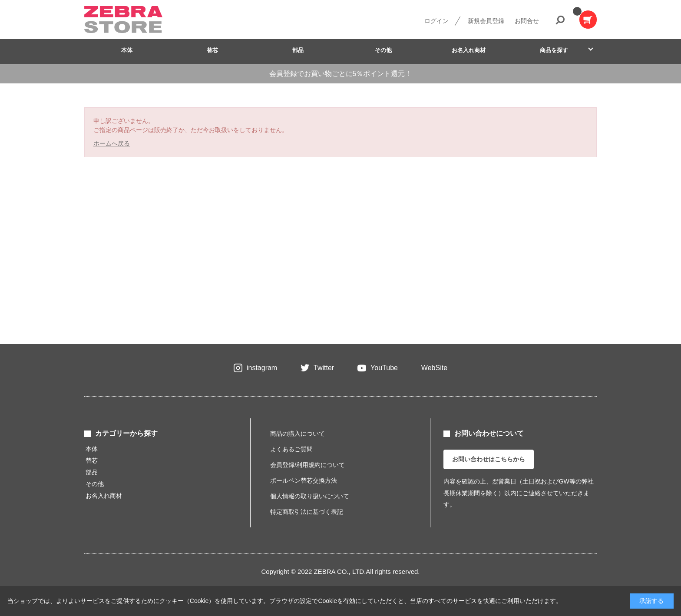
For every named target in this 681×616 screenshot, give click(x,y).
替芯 (212, 50)
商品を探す (554, 50)
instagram (262, 368)
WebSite (434, 368)
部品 (298, 50)
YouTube (384, 368)
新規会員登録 (486, 21)
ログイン (436, 21)
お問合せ (527, 21)
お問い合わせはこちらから (489, 459)
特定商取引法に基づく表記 (307, 512)
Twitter (324, 368)
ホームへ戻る (112, 143)
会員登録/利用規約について (307, 465)
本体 (127, 50)
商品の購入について (298, 434)
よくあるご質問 (291, 449)
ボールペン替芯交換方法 (304, 480)
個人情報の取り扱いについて (310, 496)
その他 (383, 50)
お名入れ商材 (469, 50)
